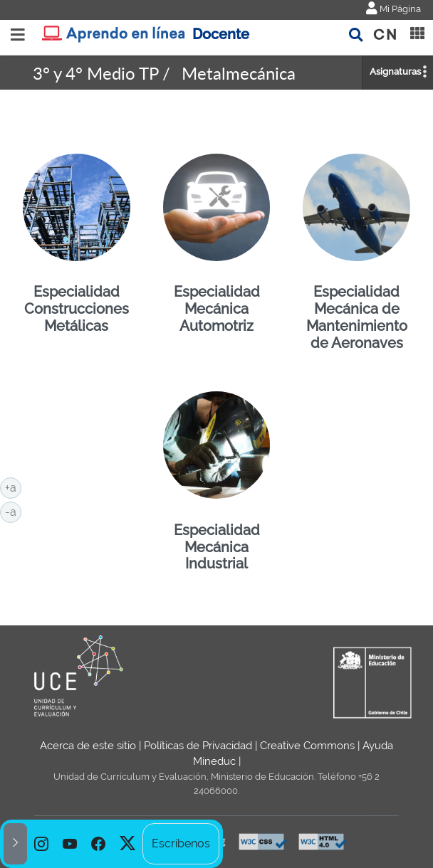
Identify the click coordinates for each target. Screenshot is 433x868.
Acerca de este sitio (88, 746)
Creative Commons (307, 746)
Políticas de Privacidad (198, 746)
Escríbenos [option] (181, 843)
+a (13, 487)
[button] (15, 844)
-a (13, 511)
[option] (41, 844)
